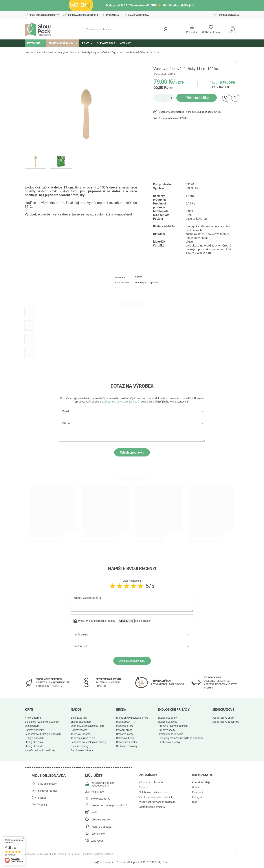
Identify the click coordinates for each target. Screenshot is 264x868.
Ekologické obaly (167, 718)
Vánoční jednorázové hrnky (40, 750)
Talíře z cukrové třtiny (83, 738)
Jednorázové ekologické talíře (88, 726)
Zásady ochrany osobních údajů (157, 802)
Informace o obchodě (151, 783)
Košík (95, 812)
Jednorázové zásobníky (226, 722)
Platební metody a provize (153, 792)
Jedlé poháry (32, 726)
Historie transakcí (101, 827)
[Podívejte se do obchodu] (127, 29)
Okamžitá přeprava (138, 15)
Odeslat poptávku (132, 452)
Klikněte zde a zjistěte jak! (178, 5)
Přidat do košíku (197, 98)
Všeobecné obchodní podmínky (156, 797)
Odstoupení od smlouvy (152, 807)
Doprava (143, 787)
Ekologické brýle (34, 746)
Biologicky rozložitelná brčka (132, 718)
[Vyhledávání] (166, 29)
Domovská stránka (44, 52)
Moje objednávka (49, 775)
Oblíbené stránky (101, 820)
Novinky (125, 43)
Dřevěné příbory (89, 52)
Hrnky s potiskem (35, 738)
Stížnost (43, 798)
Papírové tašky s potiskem (173, 726)
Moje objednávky (101, 799)
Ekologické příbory (67, 52)
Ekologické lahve (34, 742)
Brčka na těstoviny (127, 746)
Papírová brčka (125, 726)
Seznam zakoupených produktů (109, 806)
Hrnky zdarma (33, 718)
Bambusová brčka (127, 742)
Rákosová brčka (125, 738)
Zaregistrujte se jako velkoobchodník (103, 784)
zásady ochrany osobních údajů (121, 402)
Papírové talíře (79, 730)
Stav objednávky (47, 784)
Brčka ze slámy (125, 734)
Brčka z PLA (123, 722)
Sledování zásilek (48, 791)
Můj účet (94, 775)
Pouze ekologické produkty (44, 15)
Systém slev (113, 15)
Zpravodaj (97, 841)
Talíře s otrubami (80, 734)
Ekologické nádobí (81, 722)
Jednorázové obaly (223, 718)
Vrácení (42, 805)
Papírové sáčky (166, 730)
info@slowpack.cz (229, 15)
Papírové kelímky (34, 730)
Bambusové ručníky (169, 742)
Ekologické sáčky (167, 722)
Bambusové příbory (82, 750)
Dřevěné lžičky (108, 52)
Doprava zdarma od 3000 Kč (83, 15)
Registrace (98, 792)
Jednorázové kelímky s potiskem (43, 734)
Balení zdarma (79, 718)
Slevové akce (106, 43)
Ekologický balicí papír (170, 734)
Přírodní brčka (124, 730)
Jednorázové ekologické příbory (89, 742)
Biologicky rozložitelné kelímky (42, 722)
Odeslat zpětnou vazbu (132, 661)
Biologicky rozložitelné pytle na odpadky (180, 738)
